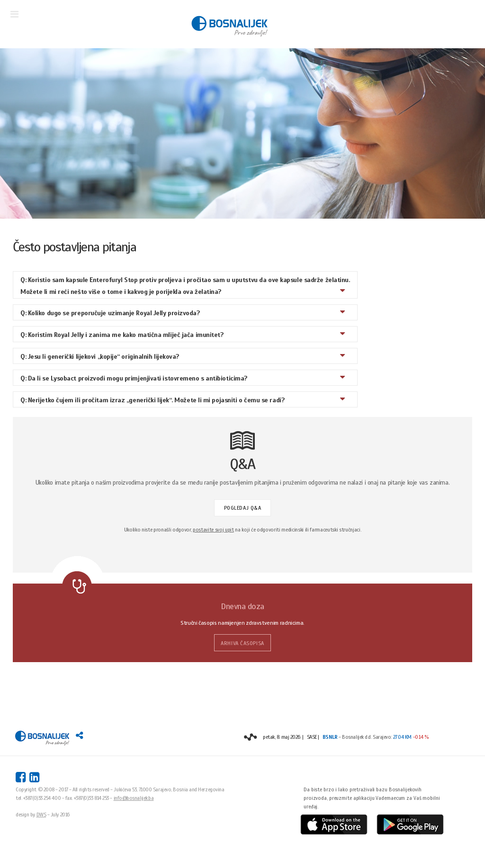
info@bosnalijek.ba (134, 798)
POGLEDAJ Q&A (243, 508)
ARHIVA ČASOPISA (242, 643)
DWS (41, 815)
